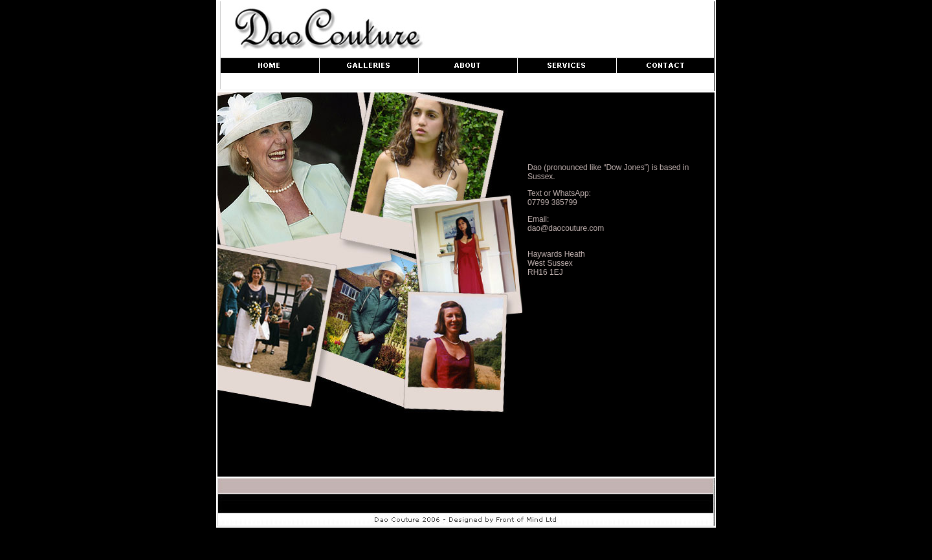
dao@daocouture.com (566, 228)
